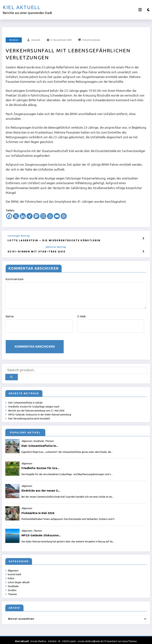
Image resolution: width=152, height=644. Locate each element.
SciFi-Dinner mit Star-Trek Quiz (34, 251)
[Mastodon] (36, 216)
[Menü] (140, 10)
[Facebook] (9, 216)
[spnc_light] (148, 10)
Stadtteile (13, 582)
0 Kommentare (91, 40)
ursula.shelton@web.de (90, 637)
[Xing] (30, 216)
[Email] (57, 216)
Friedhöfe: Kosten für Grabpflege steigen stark (34, 402)
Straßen (14, 40)
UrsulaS (36, 40)
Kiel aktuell (22, 7)
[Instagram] (43, 216)
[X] (16, 216)
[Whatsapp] (50, 216)
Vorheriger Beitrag (18, 236)
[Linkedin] (23, 216)
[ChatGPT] (64, 216)
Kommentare (76, 292)
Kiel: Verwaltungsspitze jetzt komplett (29, 414)
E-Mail (111, 322)
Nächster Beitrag (50, 247)
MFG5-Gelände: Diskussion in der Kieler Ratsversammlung (40, 410)
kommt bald (15, 570)
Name (39, 322)
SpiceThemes (130, 637)
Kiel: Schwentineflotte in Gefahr (26, 398)
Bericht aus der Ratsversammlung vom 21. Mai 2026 (37, 406)
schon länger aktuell (19, 578)
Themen (13, 590)
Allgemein (13, 566)
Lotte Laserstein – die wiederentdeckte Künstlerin (49, 240)
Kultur (11, 574)
